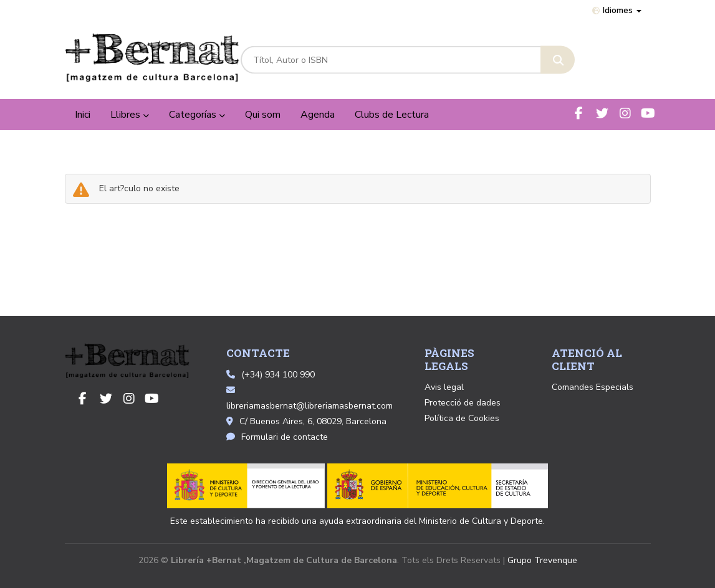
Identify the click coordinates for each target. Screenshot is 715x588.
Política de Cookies (462, 418)
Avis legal (444, 387)
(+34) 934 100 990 (278, 375)
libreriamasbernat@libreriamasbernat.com (310, 399)
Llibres (130, 115)
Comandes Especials (593, 387)
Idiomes (617, 10)
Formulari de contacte (277, 437)
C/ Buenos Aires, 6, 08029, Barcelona (306, 421)
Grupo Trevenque (542, 560)
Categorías (197, 115)
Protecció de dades (463, 403)
